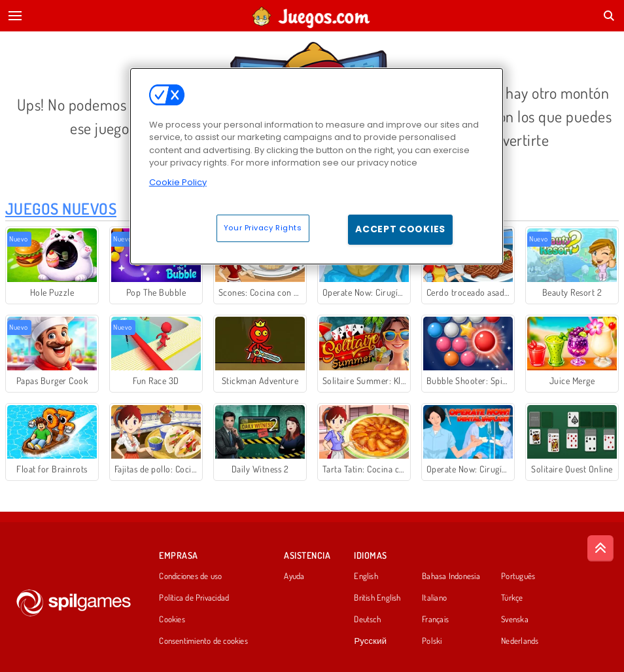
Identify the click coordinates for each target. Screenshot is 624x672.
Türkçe (512, 598)
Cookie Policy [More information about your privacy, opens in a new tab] (178, 182)
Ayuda (294, 576)
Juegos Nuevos (61, 208)
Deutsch (367, 620)
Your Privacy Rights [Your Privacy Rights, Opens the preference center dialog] (263, 228)
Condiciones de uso (190, 576)
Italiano (434, 598)
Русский (370, 641)
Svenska (515, 620)
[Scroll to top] (600, 548)
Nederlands (520, 641)
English (366, 576)
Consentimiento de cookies (203, 641)
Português (518, 576)
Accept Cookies (400, 229)
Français (435, 620)
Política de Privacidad (194, 598)
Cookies (172, 620)
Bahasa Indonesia (451, 576)
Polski (432, 641)
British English (377, 598)
